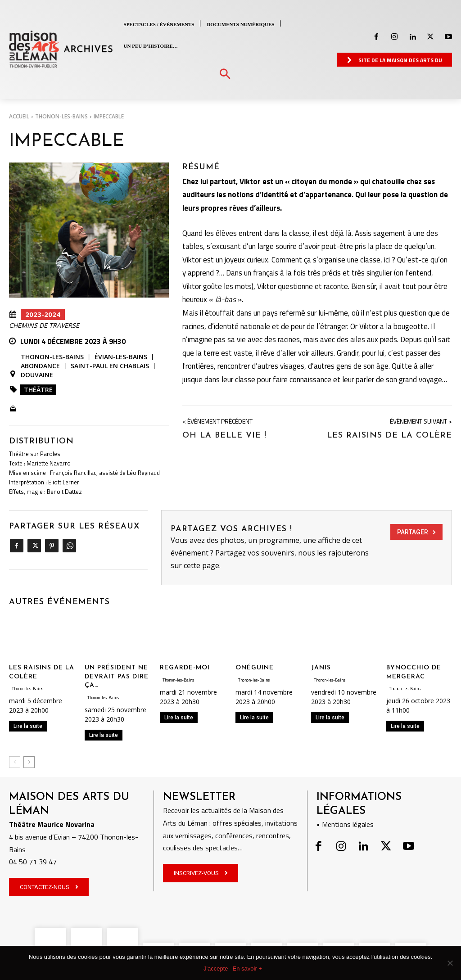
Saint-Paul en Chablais (110, 366)
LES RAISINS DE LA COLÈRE (389, 436)
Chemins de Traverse (44, 325)
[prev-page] (15, 762)
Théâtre (38, 390)
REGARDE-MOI (185, 668)
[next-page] (29, 762)
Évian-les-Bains (121, 357)
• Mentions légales (345, 824)
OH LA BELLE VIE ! (224, 436)
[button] (225, 75)
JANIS (321, 668)
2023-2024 (43, 314)
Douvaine (37, 375)
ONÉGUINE (255, 668)
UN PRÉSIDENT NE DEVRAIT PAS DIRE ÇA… (117, 677)
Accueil (19, 116)
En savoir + (247, 969)
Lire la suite (28, 726)
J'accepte (216, 969)
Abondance (40, 366)
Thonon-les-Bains (61, 116)
